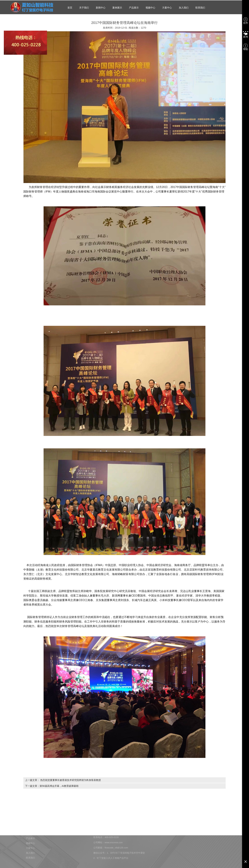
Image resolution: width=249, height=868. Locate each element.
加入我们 (184, 8)
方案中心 (167, 8)
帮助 (246, 47)
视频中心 (150, 8)
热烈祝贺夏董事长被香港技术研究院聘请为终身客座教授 (71, 780)
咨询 (246, 34)
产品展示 (134, 8)
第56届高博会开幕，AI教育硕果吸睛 (59, 786)
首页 (70, 8)
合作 (246, 21)
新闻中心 (101, 8)
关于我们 (84, 8)
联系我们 (200, 8)
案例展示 (117, 8)
